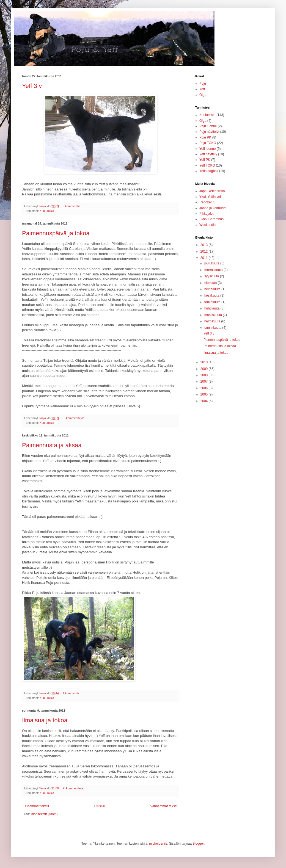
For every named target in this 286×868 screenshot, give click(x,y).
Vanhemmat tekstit (164, 806)
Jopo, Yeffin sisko (212, 191)
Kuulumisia (47, 211)
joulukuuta (212, 263)
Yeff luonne (207, 149)
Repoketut (207, 202)
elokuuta (211, 283)
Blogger (198, 844)
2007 (205, 382)
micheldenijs (158, 844)
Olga (203, 95)
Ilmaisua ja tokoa (45, 720)
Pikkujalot (206, 214)
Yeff (202, 89)
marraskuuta (214, 270)
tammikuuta (213, 328)
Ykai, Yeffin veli (211, 197)
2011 (205, 258)
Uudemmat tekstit (36, 806)
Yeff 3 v (32, 86)
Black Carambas (211, 219)
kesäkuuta (212, 295)
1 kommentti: (72, 693)
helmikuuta (213, 321)
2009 (205, 369)
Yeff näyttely (208, 154)
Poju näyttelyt (209, 132)
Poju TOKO (208, 143)
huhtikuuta (212, 308)
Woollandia (207, 225)
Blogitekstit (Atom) (44, 814)
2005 (205, 394)
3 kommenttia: (72, 206)
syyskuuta (212, 276)
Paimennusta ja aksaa (52, 445)
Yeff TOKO (207, 165)
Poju (203, 84)
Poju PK (205, 137)
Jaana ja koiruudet (213, 208)
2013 (205, 245)
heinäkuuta (213, 289)
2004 (205, 401)
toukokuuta (213, 302)
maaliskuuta (214, 315)
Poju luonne (208, 126)
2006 (205, 388)
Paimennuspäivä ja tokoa (56, 233)
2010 (205, 362)
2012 (205, 251)
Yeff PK (205, 160)
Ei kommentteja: (74, 418)
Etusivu (100, 806)
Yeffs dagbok (209, 171)
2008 (205, 375)
